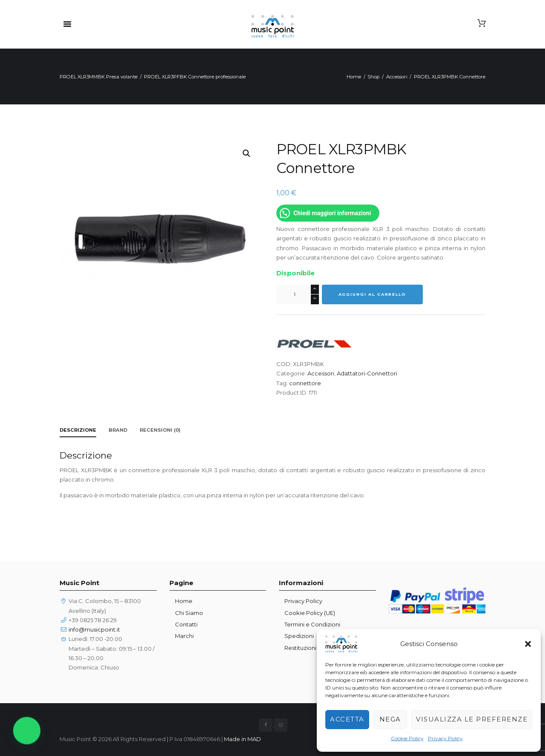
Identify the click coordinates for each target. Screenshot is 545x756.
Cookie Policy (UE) (310, 613)
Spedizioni (299, 636)
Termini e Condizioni (312, 624)
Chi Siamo (189, 613)
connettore (305, 383)
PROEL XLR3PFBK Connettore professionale (195, 77)
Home (354, 77)
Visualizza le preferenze (472, 719)
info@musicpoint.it (94, 629)
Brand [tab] (118, 430)
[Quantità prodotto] (298, 294)
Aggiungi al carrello (372, 294)
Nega (390, 719)
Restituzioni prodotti (313, 648)
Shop (373, 77)
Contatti (186, 624)
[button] (528, 644)
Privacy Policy (445, 738)
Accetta (347, 719)
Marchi (184, 636)
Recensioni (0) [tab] (160, 430)
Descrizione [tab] (78, 430)
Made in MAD (242, 739)
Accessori (397, 77)
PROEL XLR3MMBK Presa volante (99, 77)
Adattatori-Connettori (367, 373)
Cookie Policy (407, 738)
